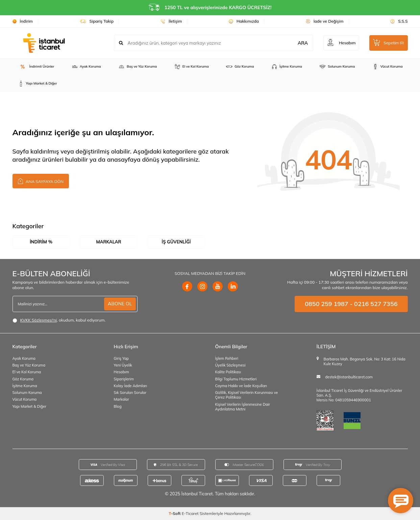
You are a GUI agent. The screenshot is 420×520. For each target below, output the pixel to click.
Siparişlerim (124, 379)
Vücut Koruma (387, 67)
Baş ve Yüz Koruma (137, 67)
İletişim (171, 21)
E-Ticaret (190, 513)
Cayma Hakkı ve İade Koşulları (241, 386)
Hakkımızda (244, 21)
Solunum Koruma (337, 67)
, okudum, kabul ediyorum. (59, 320)
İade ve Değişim (325, 21)
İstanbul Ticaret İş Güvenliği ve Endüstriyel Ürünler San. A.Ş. (360, 393)
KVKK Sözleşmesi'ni (39, 320)
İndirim (23, 21)
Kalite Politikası (228, 372)
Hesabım (121, 372)
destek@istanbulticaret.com (349, 377)
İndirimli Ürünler (36, 67)
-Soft (175, 513)
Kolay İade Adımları (131, 386)
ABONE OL (120, 304)
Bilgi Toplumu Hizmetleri (236, 379)
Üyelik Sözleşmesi (230, 365)
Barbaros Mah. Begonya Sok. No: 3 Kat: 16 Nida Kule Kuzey (365, 361)
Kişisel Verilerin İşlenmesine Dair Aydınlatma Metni (243, 407)
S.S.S (399, 21)
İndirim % (41, 242)
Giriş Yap (121, 358)
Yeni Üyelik (123, 365)
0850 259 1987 (326, 304)
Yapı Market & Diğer (37, 84)
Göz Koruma (240, 67)
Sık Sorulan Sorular (130, 393)
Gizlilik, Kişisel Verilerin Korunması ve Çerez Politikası (247, 395)
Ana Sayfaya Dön (41, 181)
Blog (118, 406)
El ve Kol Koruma (191, 67)
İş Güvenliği (176, 242)
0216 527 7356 (376, 304)
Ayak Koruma (86, 67)
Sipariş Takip (97, 21)
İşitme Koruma (287, 67)
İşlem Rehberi (227, 358)
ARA (302, 43)
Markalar (108, 242)
